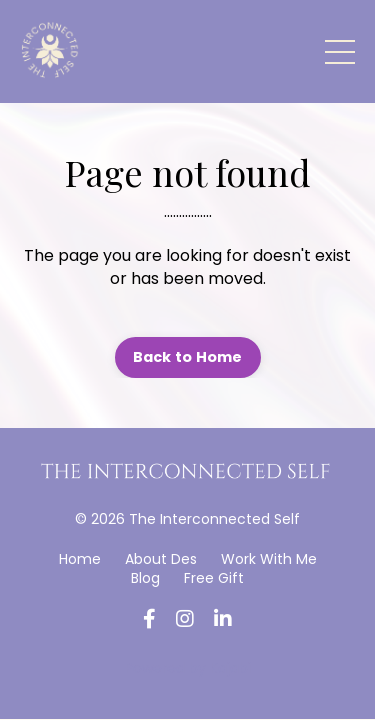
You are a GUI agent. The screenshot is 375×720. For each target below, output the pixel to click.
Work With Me (269, 559)
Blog (145, 578)
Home (80, 559)
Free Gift (214, 578)
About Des (161, 559)
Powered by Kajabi (188, 668)
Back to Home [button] (188, 357)
